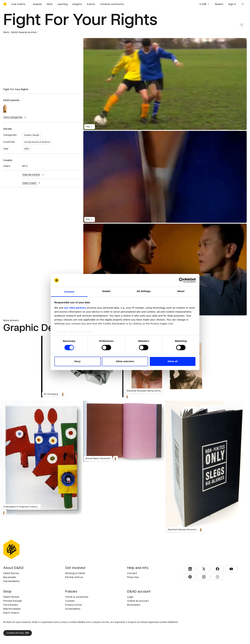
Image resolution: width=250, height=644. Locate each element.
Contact (132, 573)
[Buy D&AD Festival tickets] (20, 4)
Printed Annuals (13, 601)
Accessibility (73, 609)
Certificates (11, 605)
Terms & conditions (77, 597)
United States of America (37, 142)
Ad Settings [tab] (144, 291)
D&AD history (11, 573)
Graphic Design (32, 135)
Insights (77, 4)
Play (90, 127)
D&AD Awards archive (24, 32)
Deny (77, 361)
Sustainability (11, 581)
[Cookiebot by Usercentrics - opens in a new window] (181, 280)
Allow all (173, 361)
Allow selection (125, 361)
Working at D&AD (75, 573)
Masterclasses (12, 609)
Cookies (70, 601)
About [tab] (181, 291)
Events (91, 4)
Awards (37, 4)
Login (130, 597)
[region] (165, 177)
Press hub (133, 577)
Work (50, 4)
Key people (10, 577)
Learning (62, 4)
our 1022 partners (75, 308)
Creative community (112, 4)
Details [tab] (106, 291)
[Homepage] (5, 4)
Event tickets (11, 613)
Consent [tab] (69, 292)
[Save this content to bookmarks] (242, 25)
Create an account (138, 601)
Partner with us (74, 577)
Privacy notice (73, 605)
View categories (15, 117)
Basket (219, 4)
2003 (27, 149)
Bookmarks (134, 605)
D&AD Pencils (11, 597)
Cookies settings (18, 633)
